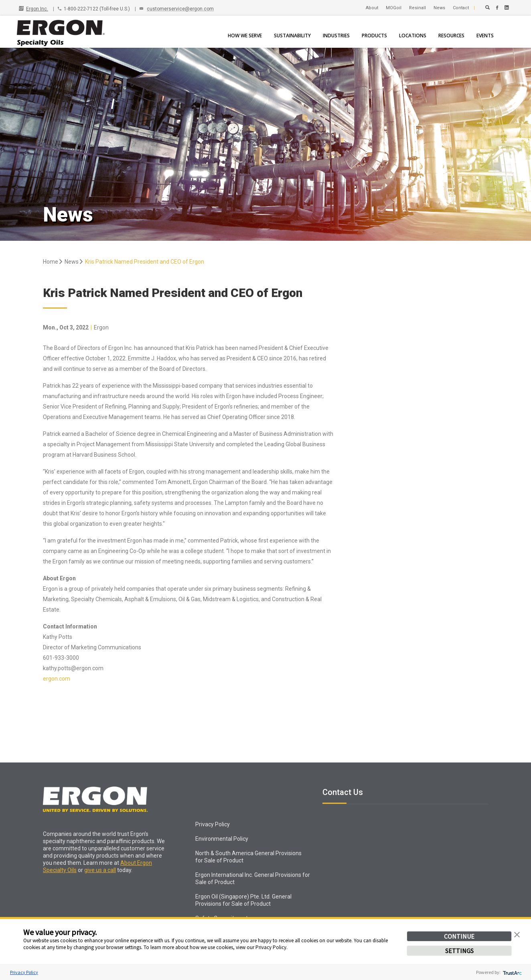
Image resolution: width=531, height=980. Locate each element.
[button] (517, 934)
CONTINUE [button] (459, 936)
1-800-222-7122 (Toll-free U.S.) (97, 9)
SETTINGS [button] (459, 951)
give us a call (100, 870)
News (74, 262)
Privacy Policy (24, 972)
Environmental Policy (222, 839)
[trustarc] (512, 972)
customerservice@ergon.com (180, 9)
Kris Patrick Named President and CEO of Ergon (145, 262)
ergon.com (57, 679)
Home (53, 262)
